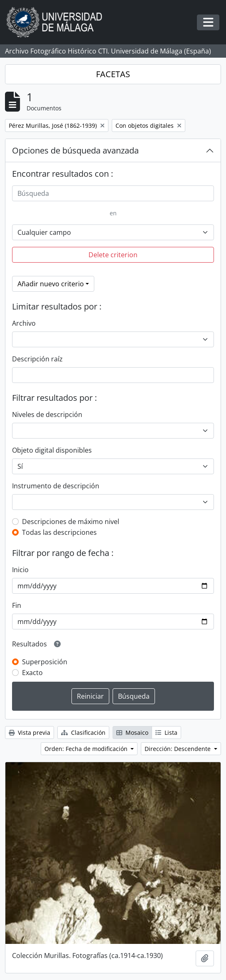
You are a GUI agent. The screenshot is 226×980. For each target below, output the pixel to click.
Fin (17, 605)
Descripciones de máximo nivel (71, 522)
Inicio (20, 570)
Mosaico (132, 733)
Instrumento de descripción (56, 486)
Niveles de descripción (47, 414)
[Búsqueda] (113, 193)
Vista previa (29, 733)
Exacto (32, 673)
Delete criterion (113, 255)
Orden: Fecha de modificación (87, 749)
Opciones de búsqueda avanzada (75, 150)
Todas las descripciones (59, 532)
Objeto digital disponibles (52, 450)
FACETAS (113, 74)
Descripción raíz (37, 359)
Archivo (24, 323)
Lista (166, 733)
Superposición (45, 662)
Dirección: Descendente (178, 749)
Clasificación (83, 733)
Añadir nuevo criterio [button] (51, 284)
